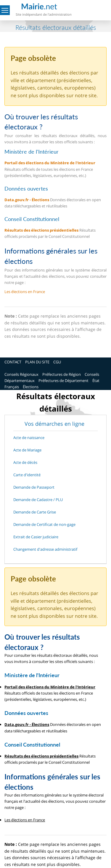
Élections (31, 387)
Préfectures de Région (62, 374)
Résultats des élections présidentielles (41, 230)
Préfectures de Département (63, 381)
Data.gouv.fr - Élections (27, 200)
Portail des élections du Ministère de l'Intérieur (50, 163)
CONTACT (13, 362)
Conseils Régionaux (21, 374)
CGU (57, 362)
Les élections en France (25, 292)
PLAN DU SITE (37, 362)
